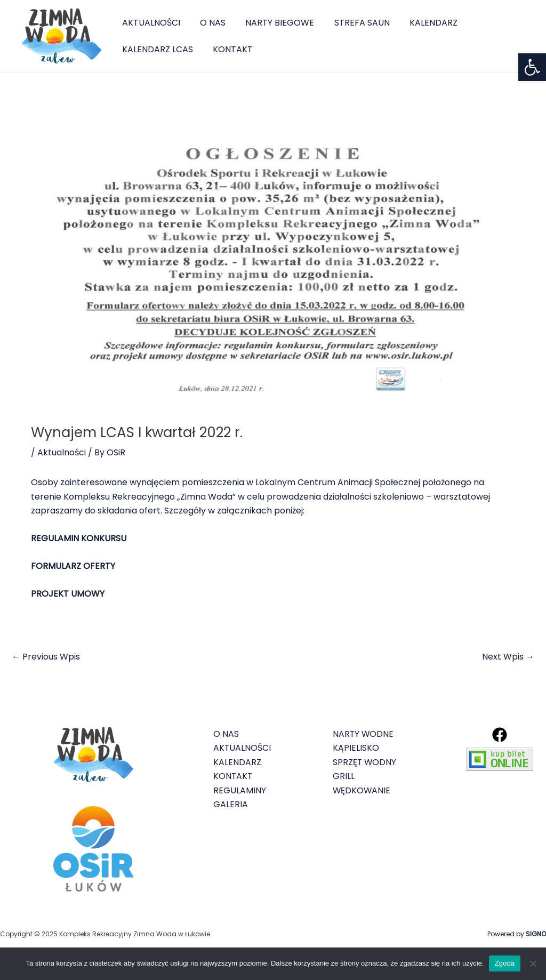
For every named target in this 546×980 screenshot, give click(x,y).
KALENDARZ (421, 23)
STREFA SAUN (352, 23)
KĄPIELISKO (356, 748)
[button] (532, 67)
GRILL (344, 776)
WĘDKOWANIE (362, 790)
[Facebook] (500, 735)
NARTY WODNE (364, 734)
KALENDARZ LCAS (156, 49)
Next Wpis (508, 657)
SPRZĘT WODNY (365, 762)
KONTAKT (228, 49)
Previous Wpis (46, 657)
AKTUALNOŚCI (150, 23)
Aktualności (62, 452)
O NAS (208, 23)
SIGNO (536, 934)
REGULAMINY (240, 790)
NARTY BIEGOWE (273, 23)
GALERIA (231, 804)
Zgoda (504, 963)
